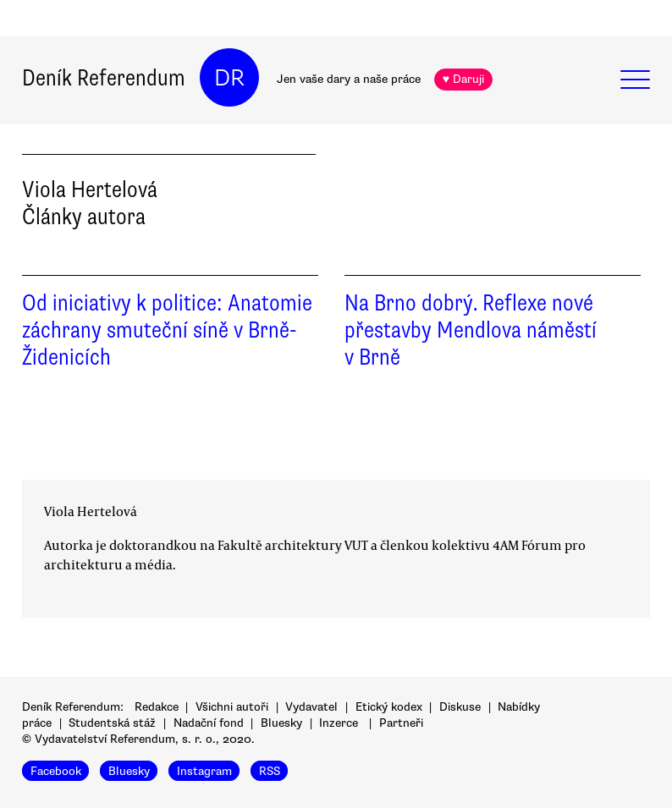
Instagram (204, 770)
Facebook (56, 770)
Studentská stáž (112, 723)
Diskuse (460, 707)
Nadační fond (209, 723)
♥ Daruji (463, 79)
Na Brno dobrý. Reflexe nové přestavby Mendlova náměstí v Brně (471, 330)
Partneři (401, 723)
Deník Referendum (104, 78)
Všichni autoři (232, 707)
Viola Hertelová (91, 511)
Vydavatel (311, 707)
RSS (270, 770)
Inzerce (339, 723)
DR (229, 78)
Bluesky (281, 723)
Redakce (157, 707)
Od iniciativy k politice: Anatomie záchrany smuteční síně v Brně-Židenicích (167, 330)
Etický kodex (389, 707)
